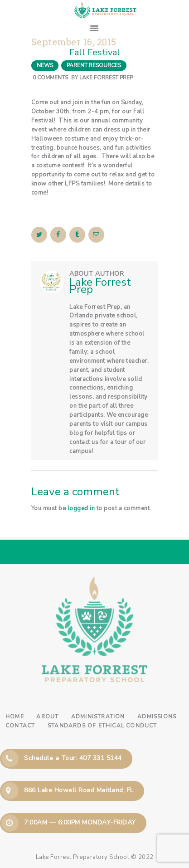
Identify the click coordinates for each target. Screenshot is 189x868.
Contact (20, 726)
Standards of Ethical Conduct (102, 726)
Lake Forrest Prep (106, 78)
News (45, 65)
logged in (81, 508)
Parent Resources (94, 65)
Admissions (157, 717)
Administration (98, 717)
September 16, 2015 (74, 42)
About (47, 717)
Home (15, 717)
